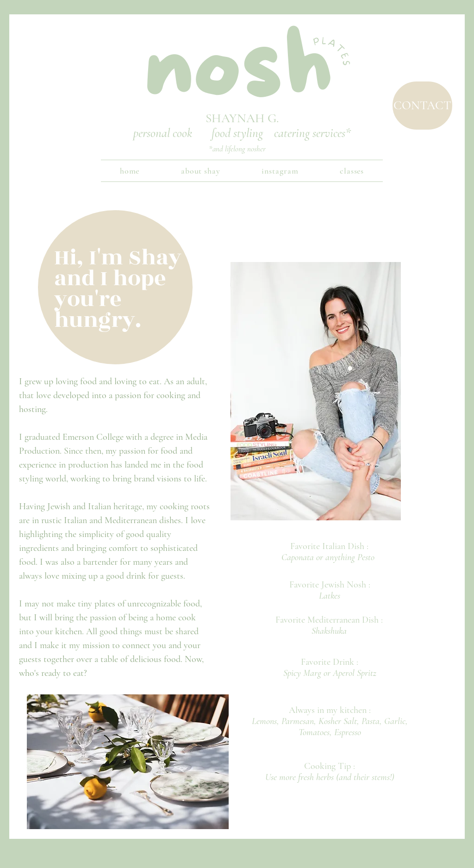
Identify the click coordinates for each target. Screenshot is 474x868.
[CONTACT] (422, 106)
